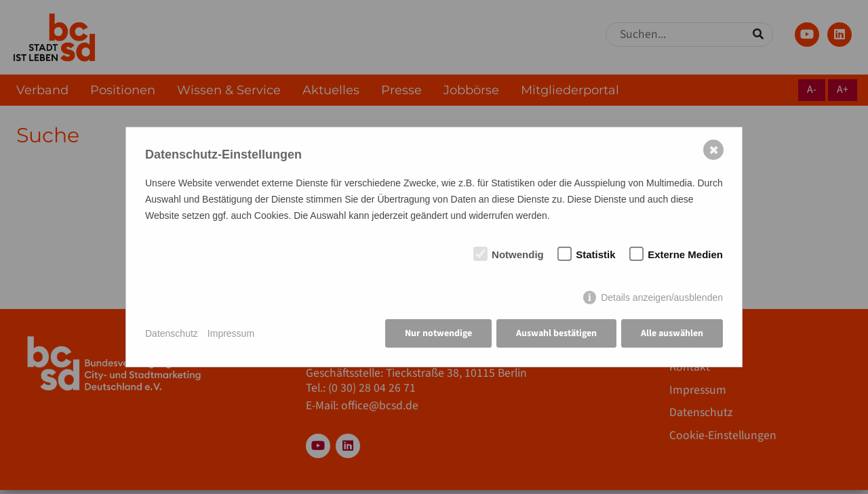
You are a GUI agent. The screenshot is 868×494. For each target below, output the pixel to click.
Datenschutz (172, 333)
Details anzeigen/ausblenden (662, 297)
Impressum (231, 333)
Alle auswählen (672, 333)
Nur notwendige (438, 333)
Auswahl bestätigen (556, 333)
